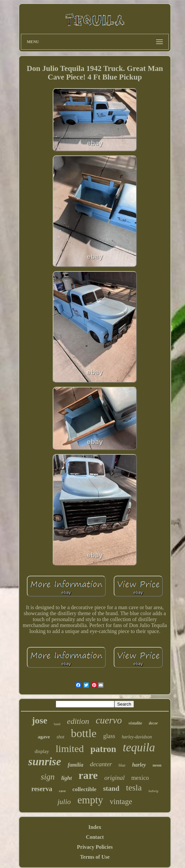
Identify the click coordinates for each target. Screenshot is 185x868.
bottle (84, 733)
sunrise (45, 762)
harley (139, 765)
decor (153, 723)
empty (91, 800)
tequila (139, 748)
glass (109, 736)
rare (88, 775)
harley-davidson (137, 737)
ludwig (154, 791)
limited (70, 749)
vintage (121, 802)
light (67, 778)
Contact (95, 837)
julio (64, 802)
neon (157, 765)
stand (111, 788)
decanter (101, 764)
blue (122, 765)
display (42, 751)
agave (44, 737)
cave (62, 791)
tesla (134, 788)
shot (60, 737)
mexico (140, 778)
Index (95, 827)
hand (57, 724)
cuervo (109, 720)
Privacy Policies (95, 847)
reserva (42, 789)
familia (75, 765)
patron (103, 749)
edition (78, 721)
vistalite (135, 723)
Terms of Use (95, 857)
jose (40, 720)
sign (48, 777)
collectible (84, 789)
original (115, 778)
